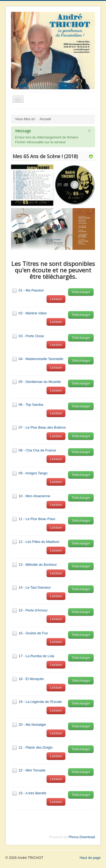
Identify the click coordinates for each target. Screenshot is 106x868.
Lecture (56, 299)
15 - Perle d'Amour (33, 610)
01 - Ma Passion (31, 290)
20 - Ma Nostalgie (32, 725)
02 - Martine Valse (33, 313)
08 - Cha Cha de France (37, 450)
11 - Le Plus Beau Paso (37, 519)
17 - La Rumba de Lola (36, 656)
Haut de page (90, 858)
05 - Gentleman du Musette (40, 382)
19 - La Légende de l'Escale (40, 702)
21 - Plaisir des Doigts (36, 747)
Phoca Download (82, 837)
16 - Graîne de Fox (33, 633)
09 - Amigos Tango (33, 473)
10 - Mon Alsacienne (34, 496)
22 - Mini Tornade (32, 770)
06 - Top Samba (31, 405)
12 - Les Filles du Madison (39, 542)
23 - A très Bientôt (32, 793)
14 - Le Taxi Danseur (35, 587)
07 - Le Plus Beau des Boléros (42, 427)
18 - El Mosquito (31, 679)
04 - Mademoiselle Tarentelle (41, 359)
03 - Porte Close (31, 336)
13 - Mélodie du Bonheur (38, 565)
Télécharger (81, 292)
